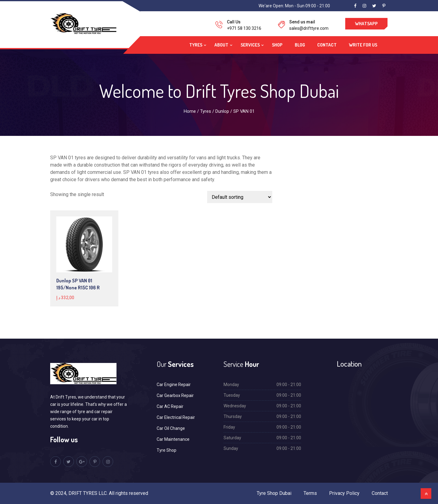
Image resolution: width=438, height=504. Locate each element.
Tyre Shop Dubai (274, 493)
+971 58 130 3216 (244, 28)
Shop (277, 45)
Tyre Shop (167, 450)
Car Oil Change (171, 428)
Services (250, 45)
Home (190, 111)
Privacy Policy (344, 493)
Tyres (196, 45)
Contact (327, 45)
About (221, 45)
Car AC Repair (170, 406)
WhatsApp (366, 24)
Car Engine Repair (174, 385)
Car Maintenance (173, 439)
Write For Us (363, 45)
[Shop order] (240, 197)
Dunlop (222, 111)
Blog (300, 45)
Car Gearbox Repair (175, 395)
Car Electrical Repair (176, 417)
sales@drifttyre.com (309, 28)
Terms (310, 493)
